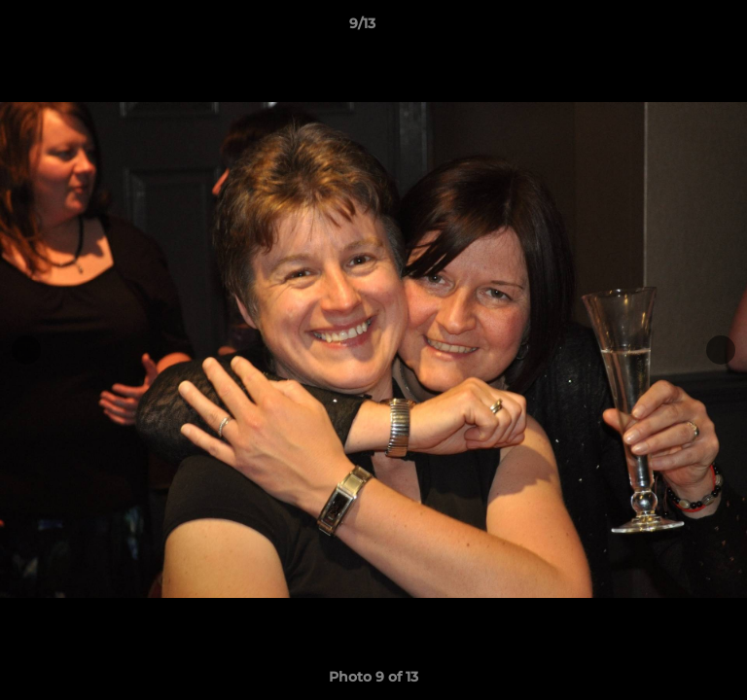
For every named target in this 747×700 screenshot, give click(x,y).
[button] (677, 28)
